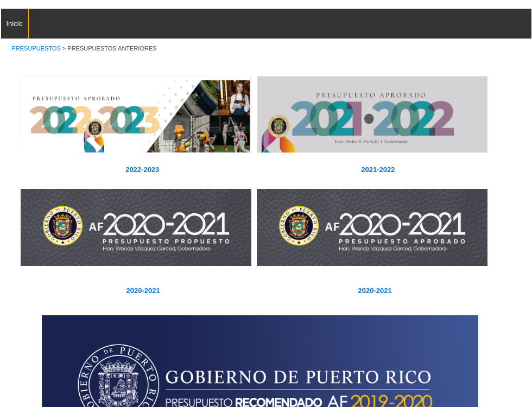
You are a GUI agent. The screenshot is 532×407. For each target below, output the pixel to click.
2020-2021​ (143, 291)
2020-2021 (374, 291)
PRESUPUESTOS (36, 48)
